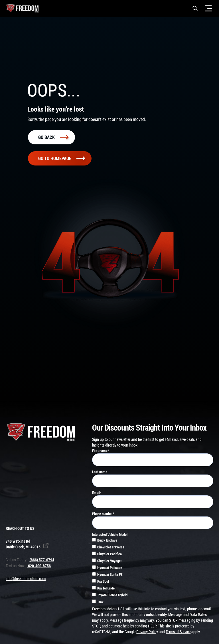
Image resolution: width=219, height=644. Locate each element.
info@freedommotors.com (26, 580)
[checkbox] (153, 573)
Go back (53, 138)
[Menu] (208, 8)
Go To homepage (62, 159)
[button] (195, 8)
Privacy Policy (147, 633)
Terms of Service (178, 633)
